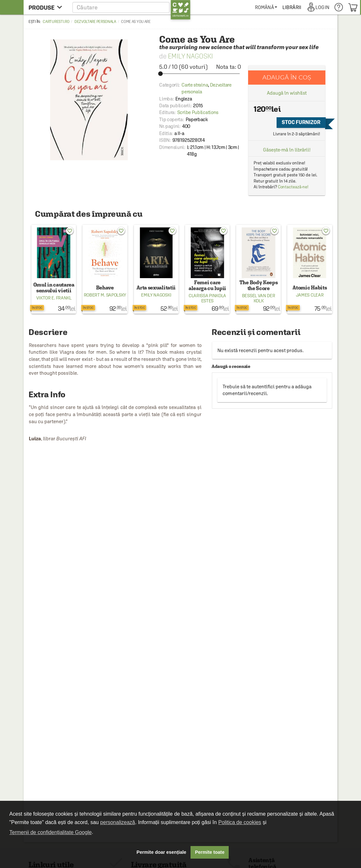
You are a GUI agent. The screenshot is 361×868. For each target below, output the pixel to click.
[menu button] (47, 7)
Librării (292, 7)
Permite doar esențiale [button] (161, 852)
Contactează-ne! (293, 187)
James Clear (310, 295)
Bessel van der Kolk (259, 298)
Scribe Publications (198, 112)
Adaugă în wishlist (287, 93)
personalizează (118, 822)
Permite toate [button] (210, 852)
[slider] (200, 74)
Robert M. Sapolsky (105, 295)
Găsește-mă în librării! (287, 150)
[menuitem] (266, 7)
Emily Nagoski (190, 56)
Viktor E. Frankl (54, 298)
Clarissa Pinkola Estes (207, 298)
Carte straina (195, 85)
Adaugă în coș (287, 77)
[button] (131, 7)
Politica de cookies (240, 822)
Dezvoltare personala (95, 22)
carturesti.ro (56, 22)
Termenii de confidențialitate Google (50, 832)
